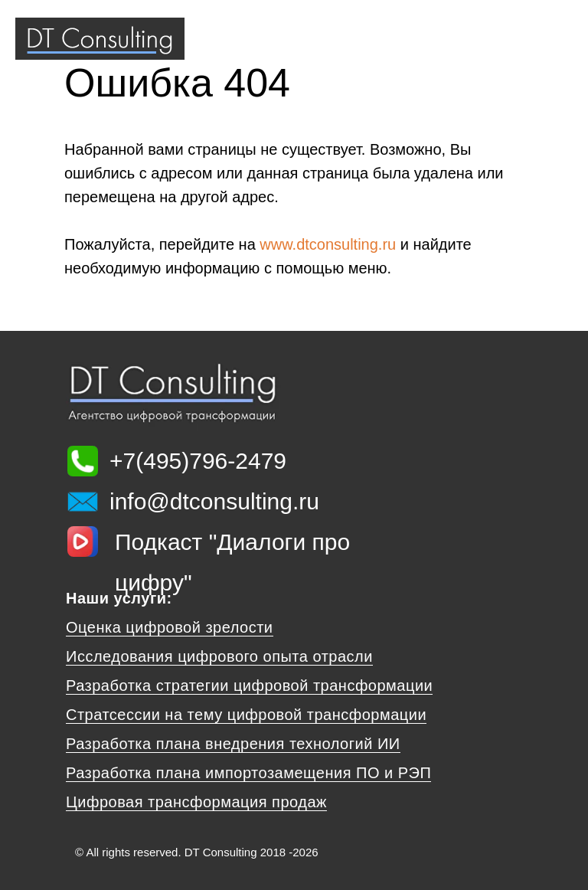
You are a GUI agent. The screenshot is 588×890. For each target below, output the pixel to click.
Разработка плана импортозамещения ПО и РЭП (248, 773)
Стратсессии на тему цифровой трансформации (246, 715)
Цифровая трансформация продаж (196, 802)
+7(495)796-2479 (198, 461)
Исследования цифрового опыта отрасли (219, 656)
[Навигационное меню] (562, 38)
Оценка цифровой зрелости (170, 627)
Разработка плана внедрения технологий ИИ (233, 744)
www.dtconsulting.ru (328, 244)
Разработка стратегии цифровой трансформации (249, 685)
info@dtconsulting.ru (214, 501)
